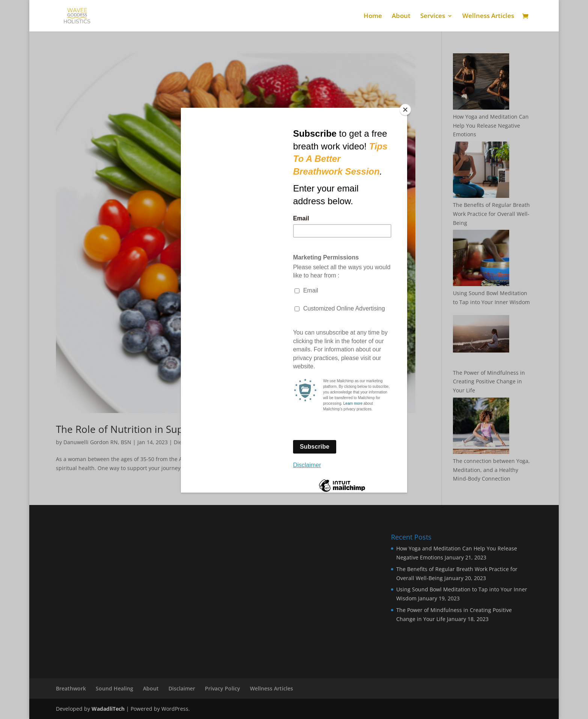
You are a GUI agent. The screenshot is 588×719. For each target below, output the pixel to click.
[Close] (405, 110)
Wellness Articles (488, 17)
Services (433, 17)
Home (373, 17)
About (401, 17)
